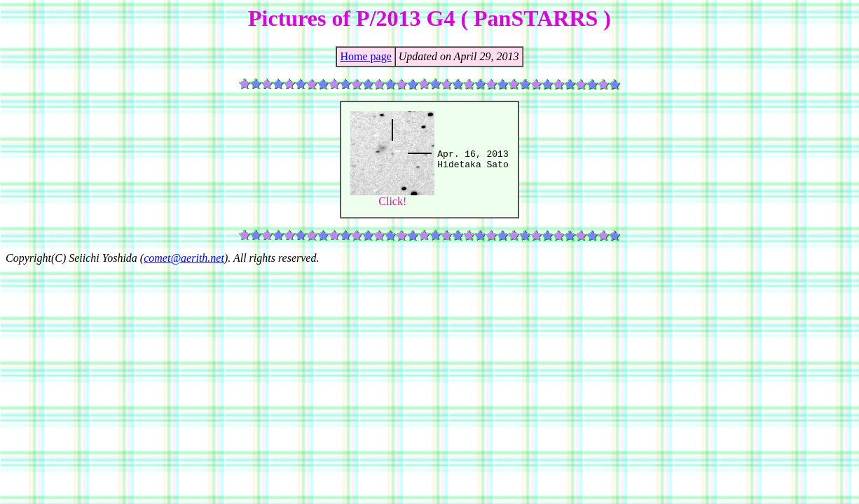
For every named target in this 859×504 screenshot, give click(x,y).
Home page (365, 56)
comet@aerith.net (184, 258)
